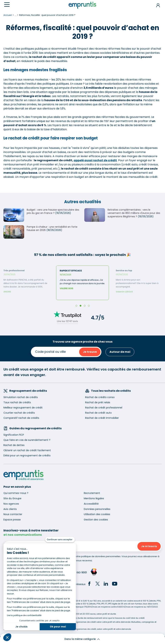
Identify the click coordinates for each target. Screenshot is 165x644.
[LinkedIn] (106, 584)
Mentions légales (94, 498)
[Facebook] (89, 584)
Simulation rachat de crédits (21, 397)
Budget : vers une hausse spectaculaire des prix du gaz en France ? (53, 211)
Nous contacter (13, 514)
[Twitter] (98, 584)
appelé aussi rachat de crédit (95, 160)
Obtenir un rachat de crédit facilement (27, 450)
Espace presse (12, 520)
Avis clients (10, 509)
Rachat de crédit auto (98, 413)
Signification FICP (14, 435)
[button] (7, 637)
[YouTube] (115, 584)
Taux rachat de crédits (17, 402)
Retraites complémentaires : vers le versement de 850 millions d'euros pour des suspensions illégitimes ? (134, 213)
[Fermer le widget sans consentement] (60, 540)
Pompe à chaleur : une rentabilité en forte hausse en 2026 (52, 229)
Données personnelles (97, 509)
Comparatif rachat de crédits (21, 418)
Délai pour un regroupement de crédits (27, 455)
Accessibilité (91, 504)
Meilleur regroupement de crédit (23, 408)
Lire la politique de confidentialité (24, 615)
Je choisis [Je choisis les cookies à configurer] (21, 627)
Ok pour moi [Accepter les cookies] (58, 627)
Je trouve (90, 352)
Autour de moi (120, 352)
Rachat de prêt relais (98, 402)
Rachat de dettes (14, 445)
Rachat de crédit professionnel (104, 408)
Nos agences (11, 504)
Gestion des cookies (96, 520)
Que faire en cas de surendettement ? (27, 440)
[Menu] (7, 5)
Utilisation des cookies (97, 514)
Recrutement (92, 493)
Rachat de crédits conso (100, 397)
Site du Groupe (12, 498)
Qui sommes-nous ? (16, 493)
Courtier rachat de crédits (19, 413)
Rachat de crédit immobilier (102, 418)
